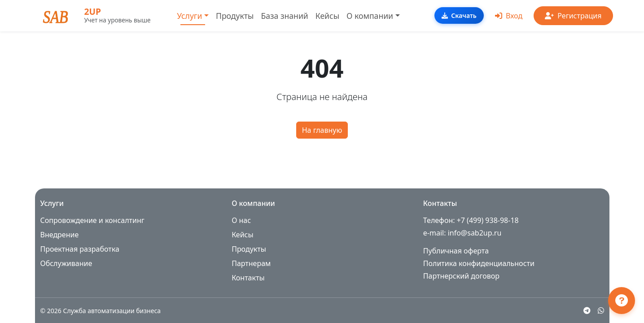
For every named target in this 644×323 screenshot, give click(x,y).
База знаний (284, 16)
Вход (509, 16)
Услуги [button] (189, 16)
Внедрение (60, 235)
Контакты (248, 278)
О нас (241, 220)
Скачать (459, 15)
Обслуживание (66, 263)
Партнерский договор (461, 276)
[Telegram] (587, 310)
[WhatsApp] (601, 310)
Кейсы (327, 16)
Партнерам (251, 263)
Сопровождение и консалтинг (92, 220)
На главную (322, 130)
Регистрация (573, 16)
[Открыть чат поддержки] (622, 301)
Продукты (235, 16)
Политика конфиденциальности (479, 263)
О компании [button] (370, 16)
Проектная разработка (80, 249)
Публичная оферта (456, 251)
